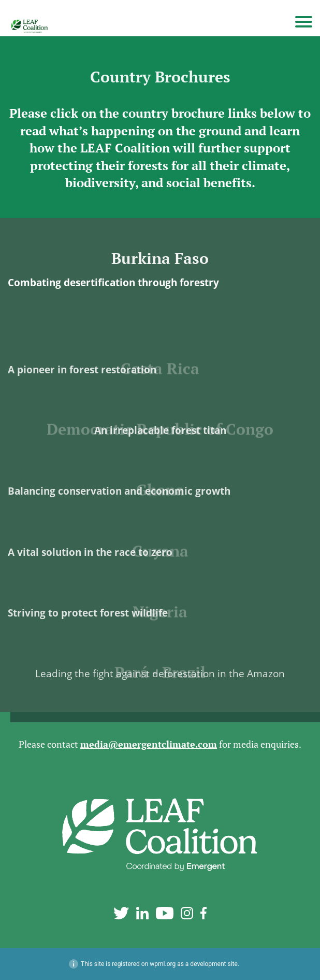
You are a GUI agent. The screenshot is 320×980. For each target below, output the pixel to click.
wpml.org (163, 964)
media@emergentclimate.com (149, 744)
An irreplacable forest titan (160, 442)
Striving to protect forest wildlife (88, 624)
